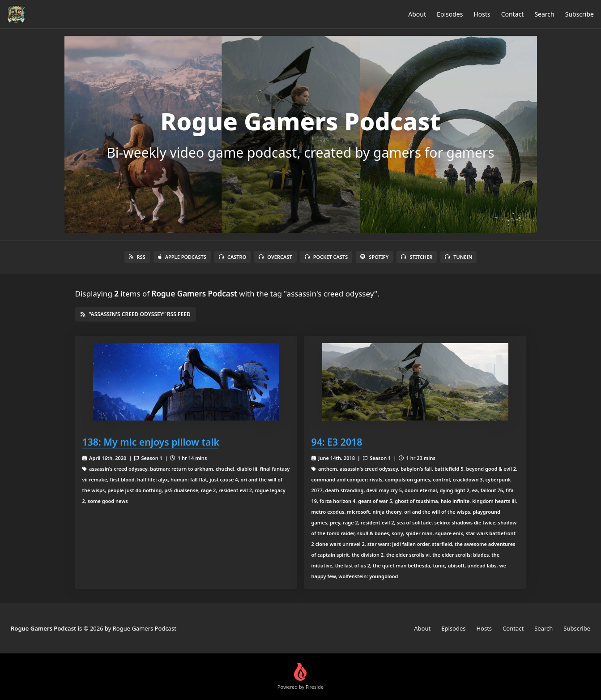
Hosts (482, 14)
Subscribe (580, 14)
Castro (232, 257)
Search (544, 14)
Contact (513, 14)
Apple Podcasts (182, 257)
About (417, 14)
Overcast (275, 257)
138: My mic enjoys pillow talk (151, 442)
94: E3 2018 (337, 442)
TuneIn (458, 257)
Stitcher (417, 257)
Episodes (450, 14)
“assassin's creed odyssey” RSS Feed (136, 314)
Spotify (374, 257)
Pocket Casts (326, 257)
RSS (137, 257)
